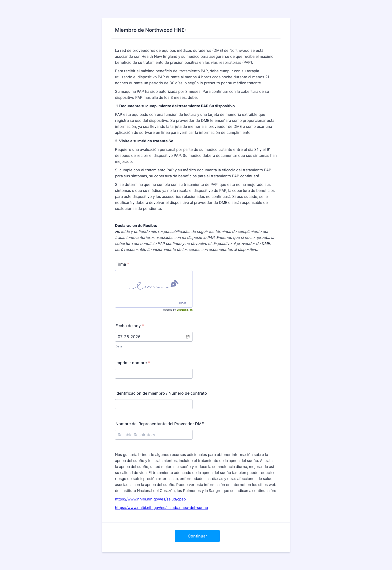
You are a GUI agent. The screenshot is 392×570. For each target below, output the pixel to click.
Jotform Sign (185, 310)
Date (119, 346)
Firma (122, 264)
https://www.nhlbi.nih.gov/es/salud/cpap (150, 499)
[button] (187, 337)
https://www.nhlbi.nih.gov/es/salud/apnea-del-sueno (161, 508)
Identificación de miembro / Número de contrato (161, 393)
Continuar (197, 536)
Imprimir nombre (133, 363)
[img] (154, 285)
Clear (182, 303)
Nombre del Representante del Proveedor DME (160, 424)
